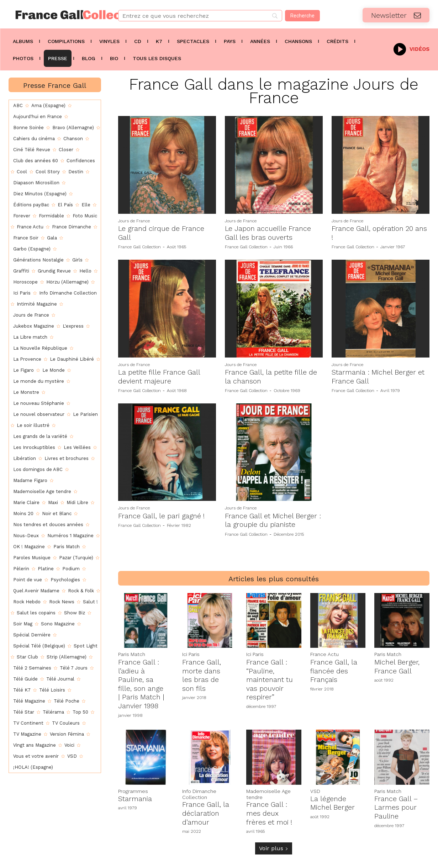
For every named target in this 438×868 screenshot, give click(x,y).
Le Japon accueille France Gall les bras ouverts (269, 233)
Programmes (133, 788)
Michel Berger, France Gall (397, 665)
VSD (315, 788)
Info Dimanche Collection (199, 791)
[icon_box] (411, 49)
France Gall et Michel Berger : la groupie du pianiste (274, 519)
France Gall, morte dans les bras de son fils (202, 673)
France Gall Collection (139, 247)
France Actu (324, 653)
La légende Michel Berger (333, 800)
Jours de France (134, 221)
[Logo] (55, 15)
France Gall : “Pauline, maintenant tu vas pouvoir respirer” (270, 678)
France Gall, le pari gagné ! (162, 515)
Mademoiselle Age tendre (268, 791)
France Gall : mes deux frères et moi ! (269, 810)
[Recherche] (302, 16)
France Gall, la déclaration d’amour (206, 810)
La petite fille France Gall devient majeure (160, 376)
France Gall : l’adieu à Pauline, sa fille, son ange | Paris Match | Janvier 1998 (141, 682)
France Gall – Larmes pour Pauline (397, 804)
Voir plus (274, 845)
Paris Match (132, 653)
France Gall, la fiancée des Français (334, 669)
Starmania (135, 796)
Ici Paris (191, 653)
